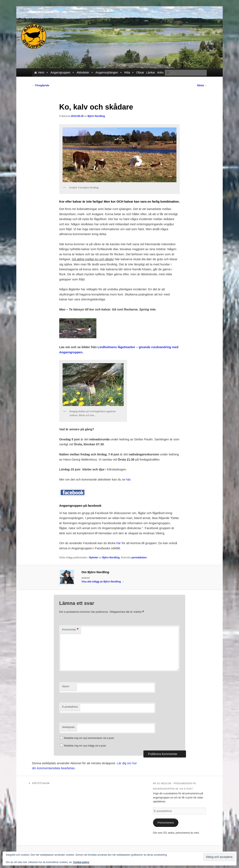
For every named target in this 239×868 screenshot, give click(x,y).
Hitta (129, 72)
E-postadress (70, 707)
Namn (66, 686)
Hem (43, 72)
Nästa (202, 85)
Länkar (151, 72)
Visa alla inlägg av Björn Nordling (103, 582)
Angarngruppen (63, 72)
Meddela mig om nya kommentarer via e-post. (89, 738)
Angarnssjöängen (109, 72)
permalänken (139, 558)
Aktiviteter (85, 72)
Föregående (41, 85)
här (119, 543)
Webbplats (68, 727)
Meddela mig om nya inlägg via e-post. (85, 746)
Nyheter (94, 558)
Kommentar (70, 630)
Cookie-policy (81, 862)
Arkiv (160, 72)
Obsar (140, 72)
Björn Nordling (96, 116)
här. (129, 479)
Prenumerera (166, 823)
